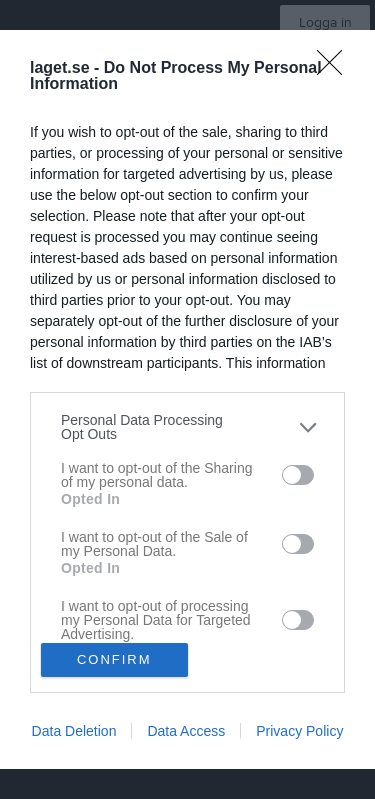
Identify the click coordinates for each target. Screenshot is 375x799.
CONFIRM (114, 659)
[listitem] (187, 427)
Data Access (186, 731)
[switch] (298, 475)
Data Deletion (74, 731)
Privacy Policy (299, 731)
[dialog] (187, 399)
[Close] (336, 69)
